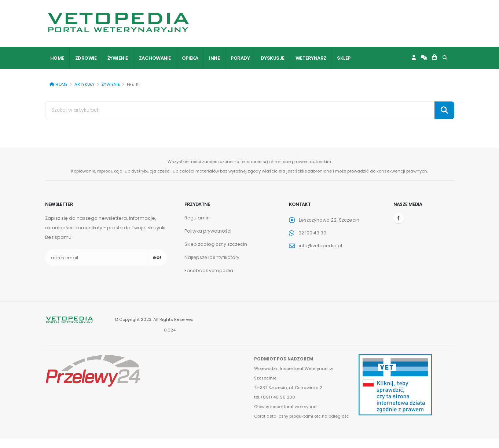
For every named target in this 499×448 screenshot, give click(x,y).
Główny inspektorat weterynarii (286, 407)
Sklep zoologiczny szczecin (216, 244)
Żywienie (118, 58)
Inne (214, 58)
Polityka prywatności (208, 231)
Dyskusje (273, 58)
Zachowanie (155, 58)
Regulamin (197, 218)
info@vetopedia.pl (321, 246)
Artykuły (85, 84)
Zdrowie (86, 58)
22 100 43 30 (313, 233)
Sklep (344, 58)
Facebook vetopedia (209, 271)
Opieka (190, 58)
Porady (240, 58)
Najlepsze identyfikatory (213, 257)
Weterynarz (311, 58)
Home (57, 58)
